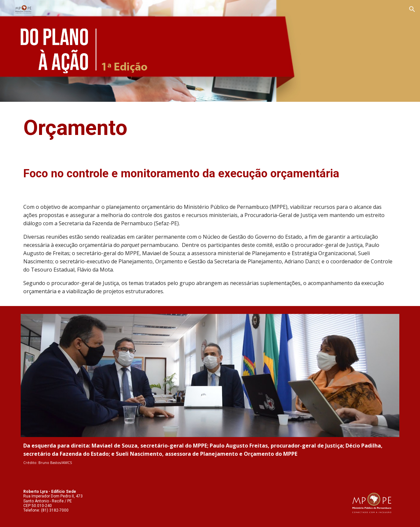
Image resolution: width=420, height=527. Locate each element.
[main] (210, 128)
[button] (412, 9)
